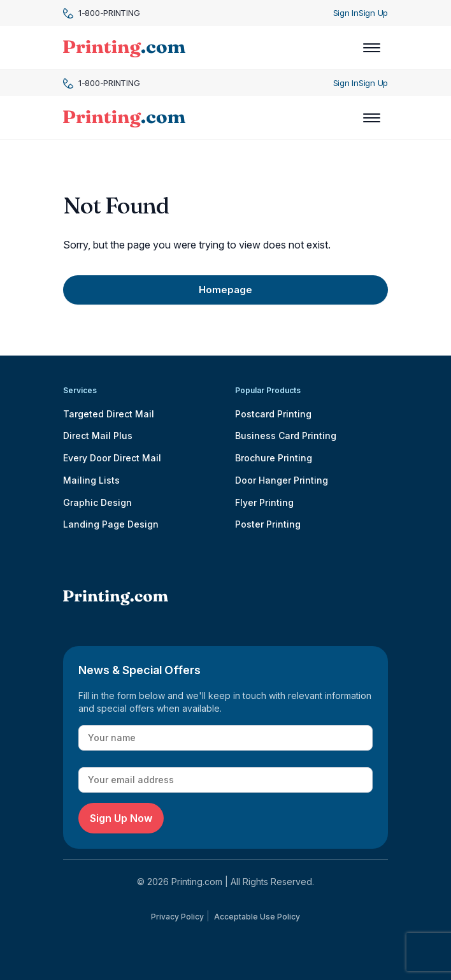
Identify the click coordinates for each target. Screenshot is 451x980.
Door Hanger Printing (282, 480)
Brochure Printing (274, 458)
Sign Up (373, 13)
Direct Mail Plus (98, 436)
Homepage (226, 290)
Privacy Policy (177, 917)
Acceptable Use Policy (257, 917)
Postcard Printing (273, 414)
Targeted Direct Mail (109, 414)
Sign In (346, 13)
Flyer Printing (264, 502)
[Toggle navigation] (372, 48)
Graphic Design (97, 502)
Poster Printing (268, 524)
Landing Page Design (111, 524)
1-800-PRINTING (101, 13)
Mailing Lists (91, 480)
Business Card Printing (286, 436)
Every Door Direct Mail (112, 458)
